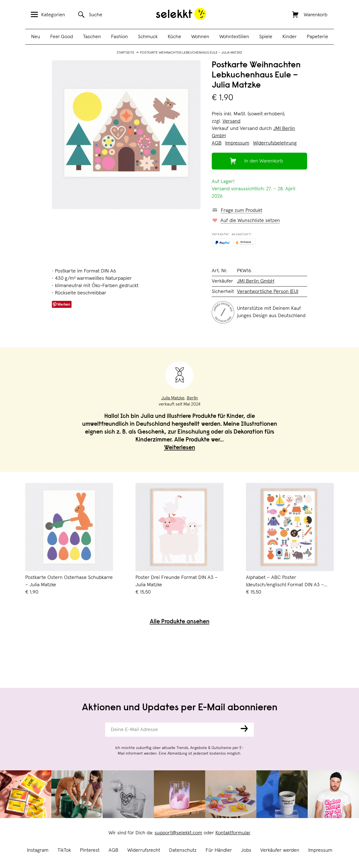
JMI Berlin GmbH (256, 281)
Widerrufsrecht (144, 850)
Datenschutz (183, 850)
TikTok (64, 850)
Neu (36, 37)
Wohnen (200, 37)
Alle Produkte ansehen (180, 622)
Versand (231, 121)
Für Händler (219, 850)
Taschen (92, 37)
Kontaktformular (233, 833)
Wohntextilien (234, 37)
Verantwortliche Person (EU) (268, 292)
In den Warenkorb (264, 161)
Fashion (119, 37)
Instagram (38, 850)
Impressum (320, 850)
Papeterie (317, 37)
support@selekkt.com (178, 833)
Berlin (192, 398)
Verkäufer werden (280, 850)
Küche (174, 37)
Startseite (126, 53)
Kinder (290, 37)
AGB (113, 850)
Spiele (266, 37)
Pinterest (90, 850)
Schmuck (148, 37)
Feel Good (62, 37)
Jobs (246, 850)
